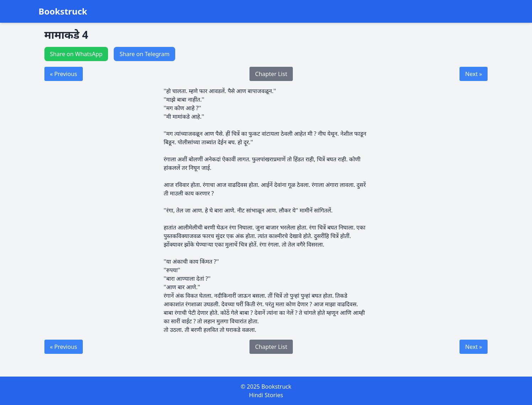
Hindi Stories (266, 395)
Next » (474, 74)
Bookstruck (63, 11)
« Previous (64, 74)
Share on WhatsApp (76, 54)
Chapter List (271, 74)
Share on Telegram (144, 54)
